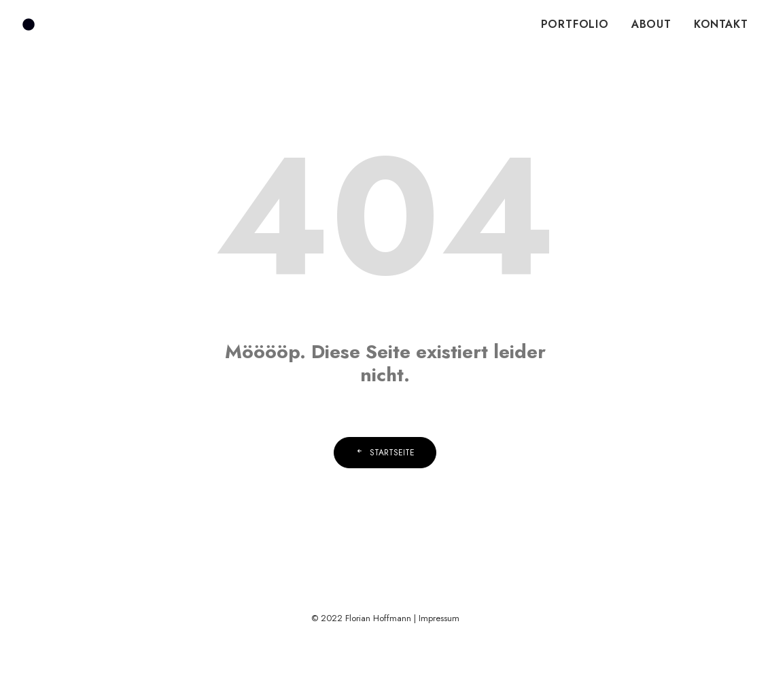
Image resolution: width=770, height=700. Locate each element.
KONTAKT (721, 24)
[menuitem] (580, 24)
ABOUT (651, 24)
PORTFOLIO (575, 24)
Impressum (439, 618)
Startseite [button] (385, 453)
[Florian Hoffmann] (29, 24)
